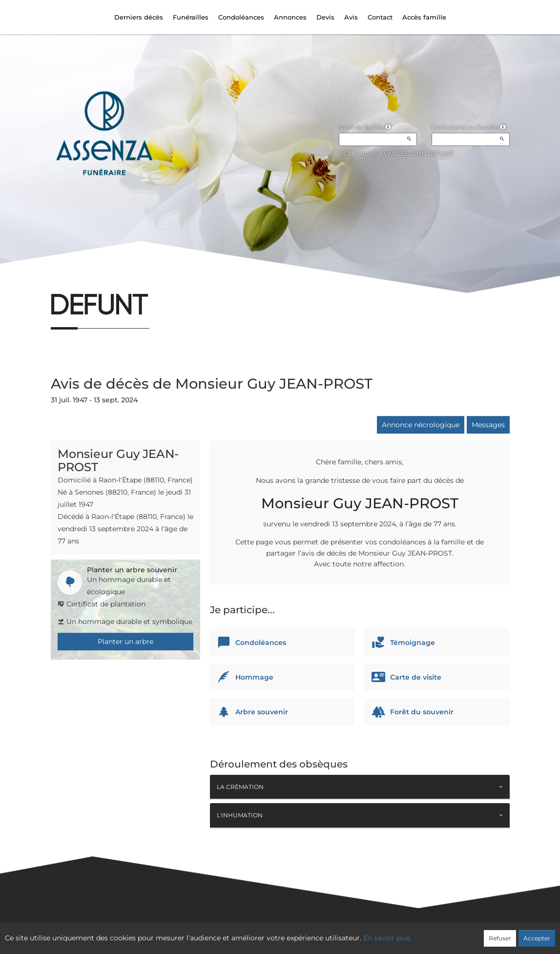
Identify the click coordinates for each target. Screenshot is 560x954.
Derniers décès (139, 17)
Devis (325, 17)
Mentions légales (368, 933)
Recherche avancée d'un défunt (396, 154)
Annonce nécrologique (421, 425)
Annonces (290, 17)
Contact (380, 17)
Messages (488, 425)
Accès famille (424, 17)
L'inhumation (240, 815)
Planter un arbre (125, 642)
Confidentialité (275, 933)
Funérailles (191, 17)
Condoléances (241, 17)
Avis (351, 17)
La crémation (240, 787)
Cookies (320, 933)
